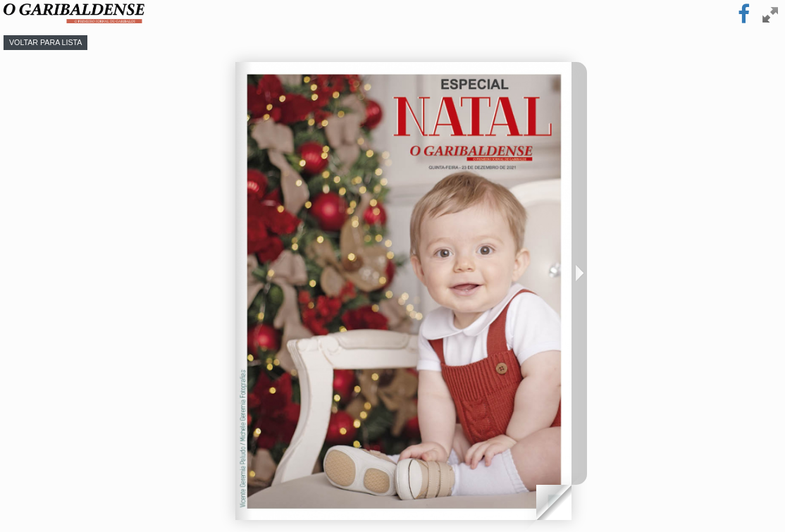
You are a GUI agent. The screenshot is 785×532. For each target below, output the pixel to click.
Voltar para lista (45, 42)
